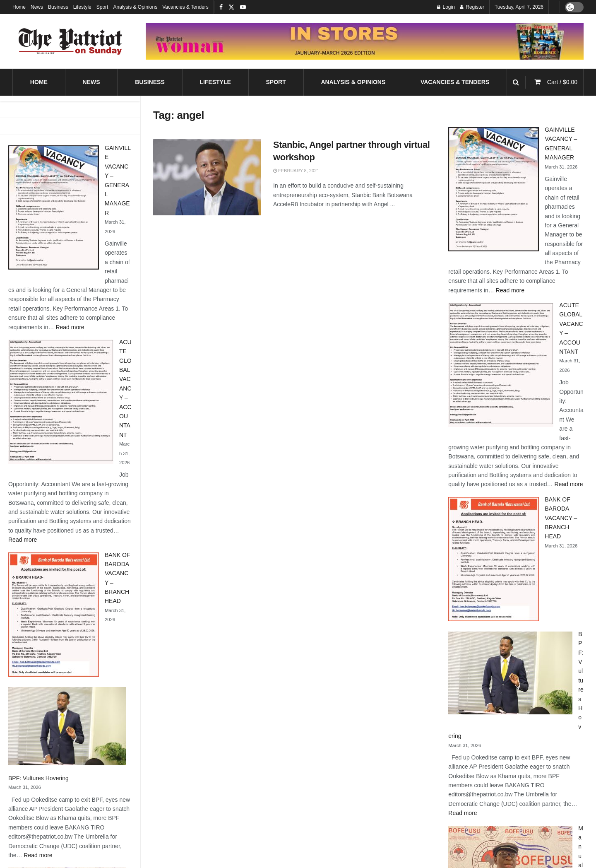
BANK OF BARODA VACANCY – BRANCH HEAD (561, 518)
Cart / (562, 82)
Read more (70, 327)
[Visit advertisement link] (365, 41)
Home (19, 7)
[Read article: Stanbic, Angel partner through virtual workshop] (207, 177)
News (37, 7)
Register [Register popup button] (472, 7)
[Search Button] (516, 82)
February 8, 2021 (296, 171)
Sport (102, 7)
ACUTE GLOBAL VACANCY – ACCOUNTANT (125, 388)
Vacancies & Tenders (185, 7)
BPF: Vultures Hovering (38, 778)
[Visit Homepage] (70, 41)
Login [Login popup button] (446, 7)
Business (58, 7)
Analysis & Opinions (135, 7)
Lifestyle (82, 7)
